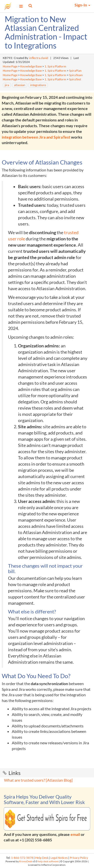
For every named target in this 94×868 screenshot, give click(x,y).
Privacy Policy (79, 858)
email (75, 834)
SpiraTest (75, 79)
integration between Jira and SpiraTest (36, 137)
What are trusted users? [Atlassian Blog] (38, 780)
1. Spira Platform (55, 66)
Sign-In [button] (82, 5)
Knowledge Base (31, 66)
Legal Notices (59, 858)
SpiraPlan (75, 71)
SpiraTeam (76, 75)
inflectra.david (39, 58)
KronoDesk (26, 861)
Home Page (10, 66)
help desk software (48, 861)
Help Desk (42, 858)
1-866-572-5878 (22, 858)
